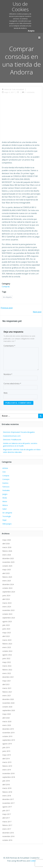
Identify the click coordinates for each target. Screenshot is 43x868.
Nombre (8, 374)
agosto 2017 (7, 807)
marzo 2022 (7, 666)
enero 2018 (7, 796)
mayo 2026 (7, 540)
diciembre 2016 (8, 833)
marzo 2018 (7, 788)
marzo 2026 (7, 547)
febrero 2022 (7, 670)
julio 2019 (6, 747)
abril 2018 (6, 785)
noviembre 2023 (8, 610)
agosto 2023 (7, 621)
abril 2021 (6, 684)
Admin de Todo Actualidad (13, 89)
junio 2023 (6, 629)
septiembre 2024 (9, 592)
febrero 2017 (7, 825)
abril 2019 (6, 759)
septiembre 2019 (9, 740)
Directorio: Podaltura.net (12, 440)
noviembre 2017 (8, 803)
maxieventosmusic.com (12, 436)
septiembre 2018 (9, 777)
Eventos (5, 483)
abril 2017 (6, 818)
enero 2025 (7, 581)
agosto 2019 (7, 744)
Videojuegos (7, 524)
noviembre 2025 (8, 562)
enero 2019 (7, 770)
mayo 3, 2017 (8, 92)
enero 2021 (7, 696)
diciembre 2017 (8, 799)
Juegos (5, 494)
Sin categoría (7, 513)
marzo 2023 (7, 640)
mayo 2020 (7, 714)
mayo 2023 (7, 633)
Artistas (5, 468)
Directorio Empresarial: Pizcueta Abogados (19, 432)
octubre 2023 (7, 614)
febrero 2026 (7, 551)
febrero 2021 (7, 692)
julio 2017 (6, 811)
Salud (4, 509)
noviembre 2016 (8, 836)
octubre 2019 (7, 736)
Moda (5, 498)
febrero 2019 (7, 766)
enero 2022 (7, 673)
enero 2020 (7, 725)
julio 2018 (6, 781)
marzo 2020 (7, 721)
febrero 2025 (7, 577)
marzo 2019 (7, 762)
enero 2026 (7, 555)
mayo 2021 (7, 681)
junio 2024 (6, 596)
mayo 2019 (7, 755)
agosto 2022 (7, 655)
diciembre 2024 (8, 584)
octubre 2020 (7, 707)
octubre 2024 (7, 588)
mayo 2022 (7, 662)
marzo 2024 (7, 603)
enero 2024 (7, 607)
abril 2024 (6, 599)
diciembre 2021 (8, 677)
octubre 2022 (7, 651)
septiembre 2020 (9, 710)
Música (5, 505)
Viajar (4, 520)
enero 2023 (7, 647)
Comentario (9, 346)
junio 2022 (6, 658)
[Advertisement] (21, 118)
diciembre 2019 (8, 729)
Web (6, 393)
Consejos (6, 479)
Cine (4, 472)
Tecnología (7, 516)
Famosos (6, 487)
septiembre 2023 (9, 618)
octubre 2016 (7, 840)
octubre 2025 (7, 566)
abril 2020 (6, 718)
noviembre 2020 (8, 703)
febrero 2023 (7, 644)
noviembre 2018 (8, 773)
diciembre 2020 (8, 699)
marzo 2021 (7, 688)
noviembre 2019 (8, 733)
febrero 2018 (7, 792)
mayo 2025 (7, 570)
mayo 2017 (7, 814)
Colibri (33, 861)
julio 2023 (6, 625)
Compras (6, 287)
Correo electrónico (12, 384)
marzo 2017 (7, 822)
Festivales (6, 490)
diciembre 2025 (8, 558)
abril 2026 (6, 544)
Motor (5, 501)
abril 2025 (6, 573)
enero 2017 (7, 829)
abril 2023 (6, 636)
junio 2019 (6, 751)
